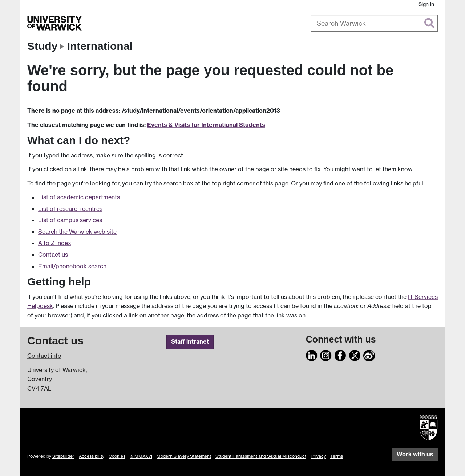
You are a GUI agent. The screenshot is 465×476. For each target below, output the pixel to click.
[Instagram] (326, 355)
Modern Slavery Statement (184, 456)
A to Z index (55, 243)
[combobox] (374, 23)
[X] (355, 355)
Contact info (44, 356)
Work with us (415, 454)
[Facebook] (340, 355)
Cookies (117, 456)
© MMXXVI (141, 456)
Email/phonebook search (72, 266)
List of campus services (70, 220)
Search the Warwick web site (77, 232)
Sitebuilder (63, 456)
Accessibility (92, 456)
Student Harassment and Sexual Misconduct (261, 456)
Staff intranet (190, 341)
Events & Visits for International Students (206, 125)
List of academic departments (79, 197)
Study (42, 46)
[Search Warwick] (374, 23)
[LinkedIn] (312, 355)
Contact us (53, 255)
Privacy (318, 456)
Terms (337, 456)
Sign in (426, 4)
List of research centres (70, 209)
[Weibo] (369, 355)
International (100, 46)
